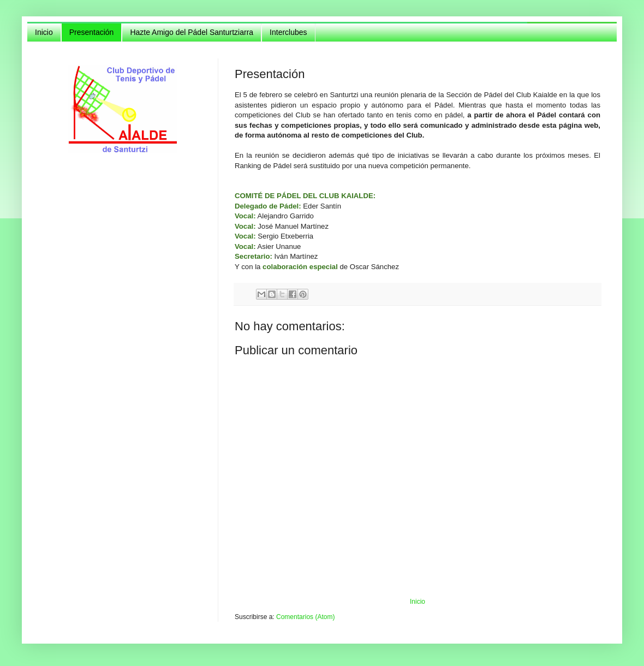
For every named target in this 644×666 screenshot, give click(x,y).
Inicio (44, 32)
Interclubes (288, 32)
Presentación (92, 32)
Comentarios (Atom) (305, 617)
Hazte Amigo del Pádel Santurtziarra (192, 32)
